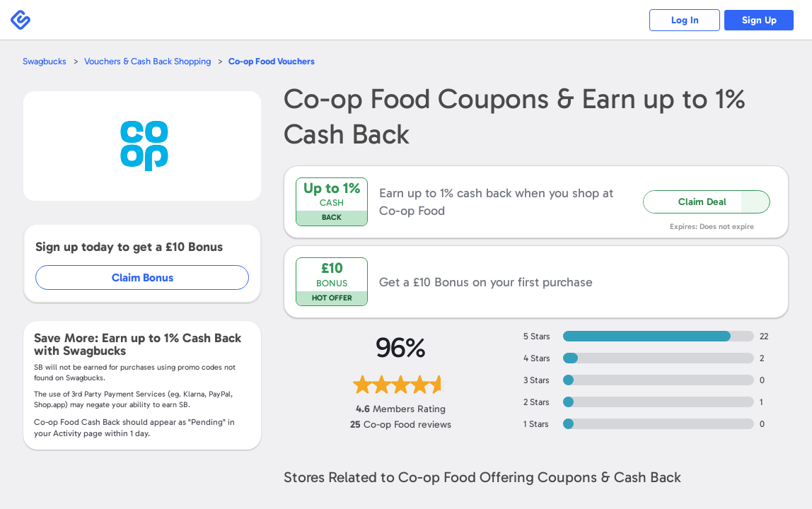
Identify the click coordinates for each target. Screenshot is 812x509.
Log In (685, 20)
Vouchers (272, 61)
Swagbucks (45, 61)
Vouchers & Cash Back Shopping (147, 61)
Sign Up (759, 20)
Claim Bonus (143, 277)
